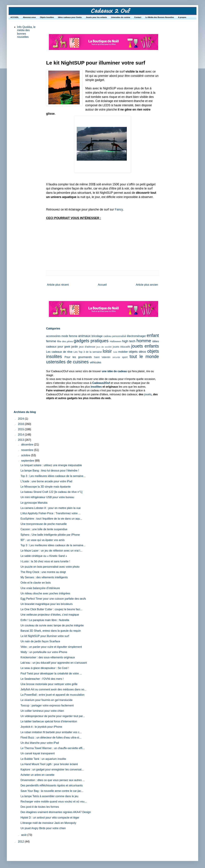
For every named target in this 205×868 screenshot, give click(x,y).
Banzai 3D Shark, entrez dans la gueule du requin (51, 631)
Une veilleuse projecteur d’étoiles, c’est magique (50, 615)
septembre (28, 461)
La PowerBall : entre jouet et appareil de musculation (52, 695)
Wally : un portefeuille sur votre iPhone (44, 652)
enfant (153, 335)
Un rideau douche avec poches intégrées (45, 593)
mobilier (123, 352)
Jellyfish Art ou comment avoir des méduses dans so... (53, 689)
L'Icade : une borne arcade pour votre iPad (46, 481)
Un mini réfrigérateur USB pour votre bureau (47, 497)
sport (125, 357)
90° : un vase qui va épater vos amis (43, 540)
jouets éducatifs (121, 347)
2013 (21, 440)
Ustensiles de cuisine (121, 17)
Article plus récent (58, 285)
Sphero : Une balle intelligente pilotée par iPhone (50, 535)
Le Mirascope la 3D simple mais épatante (46, 487)
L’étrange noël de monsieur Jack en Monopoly (48, 823)
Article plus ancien (147, 285)
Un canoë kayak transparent (38, 753)
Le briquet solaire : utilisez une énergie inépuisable (51, 465)
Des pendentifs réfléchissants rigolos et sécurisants (52, 785)
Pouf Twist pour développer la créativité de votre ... (51, 674)
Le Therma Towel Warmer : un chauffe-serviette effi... (53, 748)
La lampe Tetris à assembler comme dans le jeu (49, 796)
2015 (21, 429)
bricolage (97, 336)
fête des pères (65, 341)
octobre (26, 455)
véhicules (96, 362)
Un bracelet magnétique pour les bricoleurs (47, 604)
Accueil (102, 285)
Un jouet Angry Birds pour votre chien (43, 828)
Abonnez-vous (29, 17)
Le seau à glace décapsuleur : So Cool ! (45, 668)
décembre (28, 445)
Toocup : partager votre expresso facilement (47, 706)
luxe (115, 352)
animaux (84, 336)
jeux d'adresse (87, 347)
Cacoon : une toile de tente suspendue (44, 529)
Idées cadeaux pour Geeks (70, 17)
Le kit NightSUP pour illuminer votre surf (45, 636)
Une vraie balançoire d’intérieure (40, 588)
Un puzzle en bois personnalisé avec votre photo (50, 567)
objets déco (137, 352)
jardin (75, 347)
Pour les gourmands (78, 357)
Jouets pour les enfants (96, 17)
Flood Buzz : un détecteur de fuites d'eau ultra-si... (51, 738)
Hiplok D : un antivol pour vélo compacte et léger (50, 818)
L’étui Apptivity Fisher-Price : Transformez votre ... (51, 513)
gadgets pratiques (91, 341)
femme (51, 341)
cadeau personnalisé (115, 336)
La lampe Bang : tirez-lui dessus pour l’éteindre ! (50, 471)
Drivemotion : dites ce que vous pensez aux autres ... (53, 780)
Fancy (119, 209)
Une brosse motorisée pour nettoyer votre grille (49, 684)
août (24, 835)
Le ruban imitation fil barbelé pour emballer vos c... (51, 732)
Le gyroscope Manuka (34, 503)
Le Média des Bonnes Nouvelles (160, 17)
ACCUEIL (15, 17)
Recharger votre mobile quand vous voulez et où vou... (54, 802)
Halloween (116, 341)
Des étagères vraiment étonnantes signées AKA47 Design (56, 812)
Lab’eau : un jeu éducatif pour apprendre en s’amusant (54, 663)
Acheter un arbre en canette (37, 775)
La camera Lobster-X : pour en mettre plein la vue (51, 508)
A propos (182, 17)
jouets (148, 394)
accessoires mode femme (62, 336)
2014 (21, 435)
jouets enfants (145, 346)
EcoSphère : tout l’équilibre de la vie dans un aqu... (51, 519)
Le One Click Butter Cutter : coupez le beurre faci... (51, 609)
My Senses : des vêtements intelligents (44, 577)
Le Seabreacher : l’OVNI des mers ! (42, 679)
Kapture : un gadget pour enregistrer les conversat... (52, 770)
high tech (129, 341)
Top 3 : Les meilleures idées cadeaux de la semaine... (53, 476)
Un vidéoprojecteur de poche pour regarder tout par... (53, 716)
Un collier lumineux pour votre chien (42, 711)
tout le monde (144, 356)
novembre (28, 450)
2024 (21, 419)
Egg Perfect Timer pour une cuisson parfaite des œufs (53, 599)
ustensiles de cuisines (67, 362)
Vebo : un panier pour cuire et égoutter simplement (51, 647)
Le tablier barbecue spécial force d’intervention (49, 721)
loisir (107, 351)
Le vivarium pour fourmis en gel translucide (47, 700)
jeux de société (104, 347)
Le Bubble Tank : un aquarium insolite (43, 759)
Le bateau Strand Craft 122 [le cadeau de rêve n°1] (51, 492)
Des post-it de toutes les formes (40, 807)
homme (144, 341)
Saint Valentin (102, 357)
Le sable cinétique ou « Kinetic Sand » (44, 556)
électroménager (136, 336)
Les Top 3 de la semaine (88, 352)
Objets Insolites (47, 17)
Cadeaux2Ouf (101, 383)
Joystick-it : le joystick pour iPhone (41, 727)
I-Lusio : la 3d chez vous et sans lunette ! (45, 561)
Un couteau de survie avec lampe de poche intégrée (52, 625)
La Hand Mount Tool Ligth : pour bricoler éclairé (49, 764)
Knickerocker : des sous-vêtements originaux (48, 657)
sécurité (116, 357)
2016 (21, 424)
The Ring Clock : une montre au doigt (43, 572)
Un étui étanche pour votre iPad (40, 743)
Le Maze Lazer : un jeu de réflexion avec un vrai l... (51, 551)
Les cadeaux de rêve (59, 352)
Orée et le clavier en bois (36, 583)
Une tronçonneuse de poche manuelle (44, 524)
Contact (138, 17)
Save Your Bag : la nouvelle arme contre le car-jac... (52, 791)
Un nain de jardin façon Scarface (40, 641)
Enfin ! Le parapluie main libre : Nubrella (45, 620)
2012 (21, 842)
